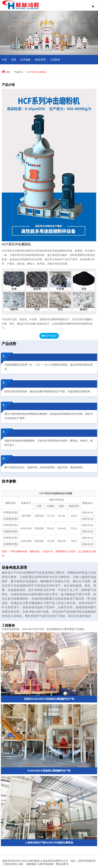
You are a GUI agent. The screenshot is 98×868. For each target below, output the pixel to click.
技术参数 (26, 60)
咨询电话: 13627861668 (40, 864)
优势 (14, 60)
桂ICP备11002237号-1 (82, 864)
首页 (8, 72)
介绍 (4, 60)
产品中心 (19, 72)
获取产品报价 (50, 336)
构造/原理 (40, 60)
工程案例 (55, 60)
